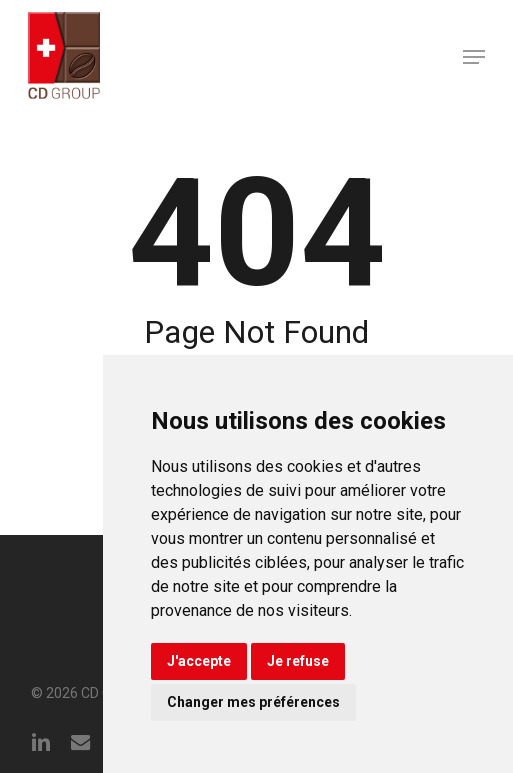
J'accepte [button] (199, 661)
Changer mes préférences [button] (253, 702)
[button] (474, 57)
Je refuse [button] (298, 661)
